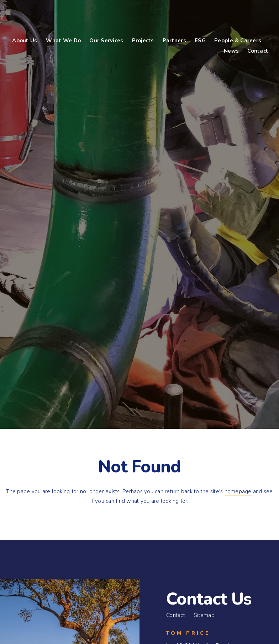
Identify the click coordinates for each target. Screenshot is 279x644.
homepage (238, 491)
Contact (176, 615)
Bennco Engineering (55, 18)
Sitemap (204, 615)
